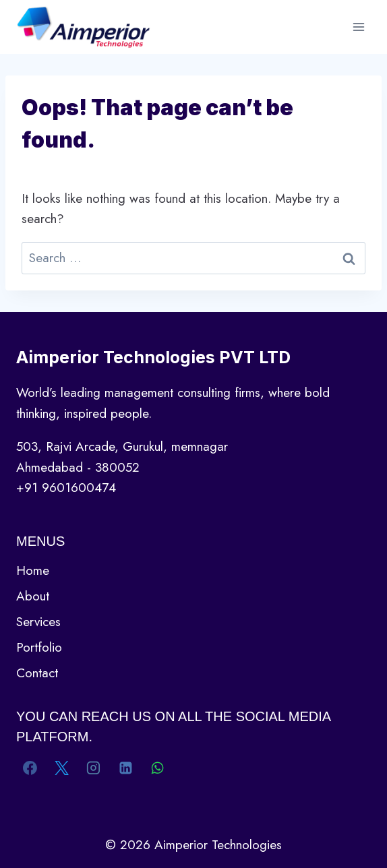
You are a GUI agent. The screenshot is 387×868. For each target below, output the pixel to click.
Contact (37, 673)
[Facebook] (30, 768)
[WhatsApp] (157, 768)
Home (33, 570)
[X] (62, 768)
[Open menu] (358, 27)
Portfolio (39, 647)
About (33, 596)
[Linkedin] (125, 768)
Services (38, 622)
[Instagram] (94, 768)
